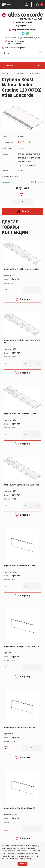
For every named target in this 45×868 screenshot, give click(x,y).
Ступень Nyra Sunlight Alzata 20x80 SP (21, 647)
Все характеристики (10, 176)
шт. (22, 195)
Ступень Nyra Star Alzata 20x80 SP (20, 808)
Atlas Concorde (35, 73)
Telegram (23, 34)
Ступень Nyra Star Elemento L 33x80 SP (22, 485)
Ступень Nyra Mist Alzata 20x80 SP (20, 566)
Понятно (22, 864)
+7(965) (24, 26)
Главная (5, 73)
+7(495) (24, 22)
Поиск (40, 53)
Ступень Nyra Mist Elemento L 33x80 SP (22, 269)
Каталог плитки (19, 73)
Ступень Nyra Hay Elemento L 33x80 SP (22, 414)
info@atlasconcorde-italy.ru (24, 30)
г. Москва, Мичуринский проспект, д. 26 (24, 38)
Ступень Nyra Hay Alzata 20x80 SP (19, 727)
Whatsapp (27, 34)
